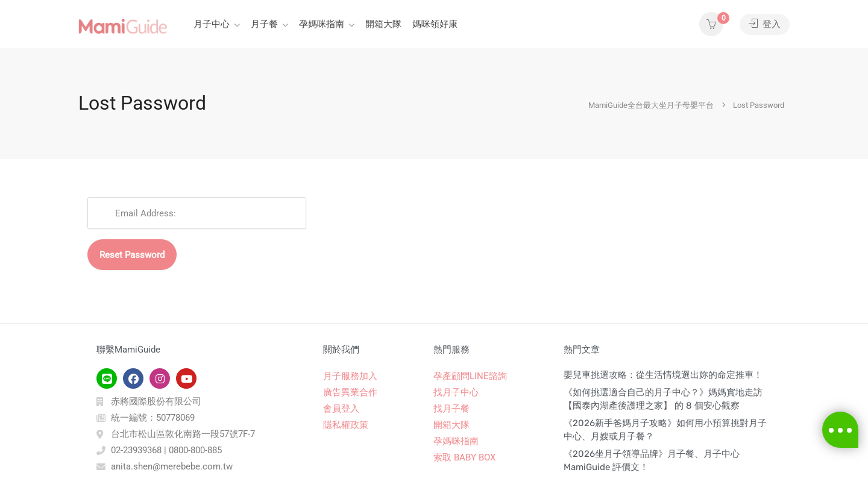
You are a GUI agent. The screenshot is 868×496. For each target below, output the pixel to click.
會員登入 (341, 409)
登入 (765, 24)
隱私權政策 (346, 425)
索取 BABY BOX (464, 457)
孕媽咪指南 (322, 24)
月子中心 (212, 24)
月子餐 (264, 24)
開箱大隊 (383, 24)
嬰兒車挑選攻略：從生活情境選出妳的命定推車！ (663, 375)
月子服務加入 (350, 376)
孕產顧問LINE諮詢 (470, 376)
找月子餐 (451, 409)
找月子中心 (456, 392)
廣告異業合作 (350, 392)
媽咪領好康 (435, 24)
